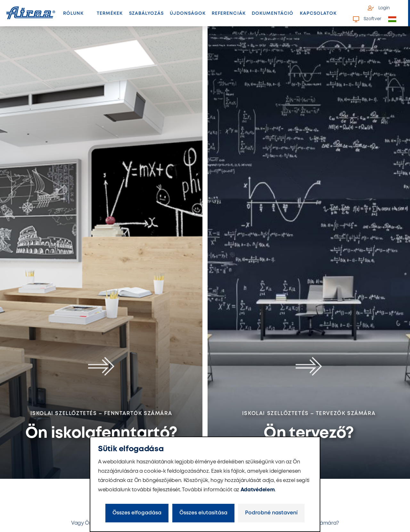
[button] (396, 19)
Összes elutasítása (203, 513)
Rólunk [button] (73, 13)
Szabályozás (147, 13)
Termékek (111, 15)
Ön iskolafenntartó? (101, 433)
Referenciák (229, 13)
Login (379, 8)
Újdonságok (188, 13)
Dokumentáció (273, 13)
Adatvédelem (258, 490)
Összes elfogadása (137, 513)
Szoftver (367, 19)
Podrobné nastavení (271, 513)
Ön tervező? (309, 433)
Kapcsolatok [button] (318, 13)
